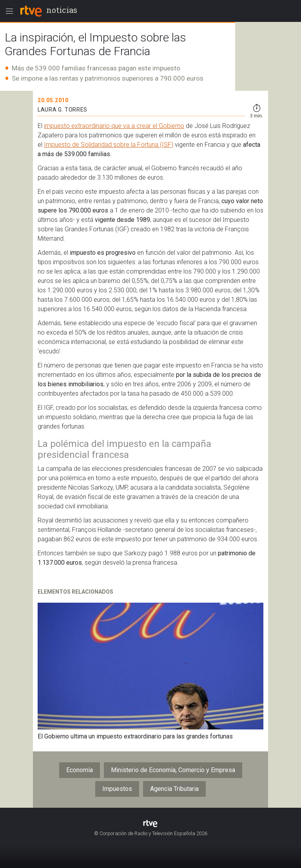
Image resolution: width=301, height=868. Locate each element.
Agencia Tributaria (174, 789)
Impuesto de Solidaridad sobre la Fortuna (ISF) (109, 145)
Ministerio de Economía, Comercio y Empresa (173, 770)
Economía (80, 770)
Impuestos (117, 789)
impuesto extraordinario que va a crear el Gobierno (114, 126)
